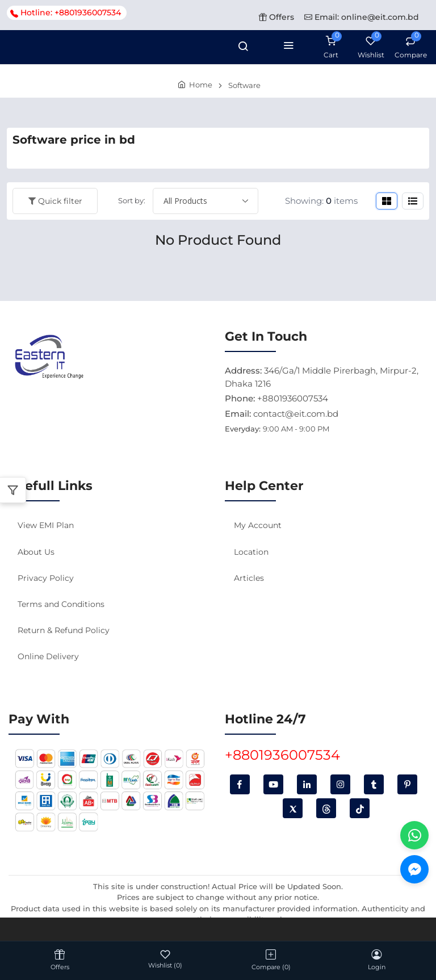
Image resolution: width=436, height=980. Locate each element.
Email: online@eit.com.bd (362, 17)
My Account (258, 525)
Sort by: (132, 200)
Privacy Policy (46, 578)
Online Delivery (48, 656)
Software (244, 85)
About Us (36, 552)
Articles (249, 578)
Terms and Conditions (61, 604)
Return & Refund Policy (64, 630)
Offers (276, 17)
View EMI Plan (46, 525)
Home (201, 85)
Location (251, 552)
